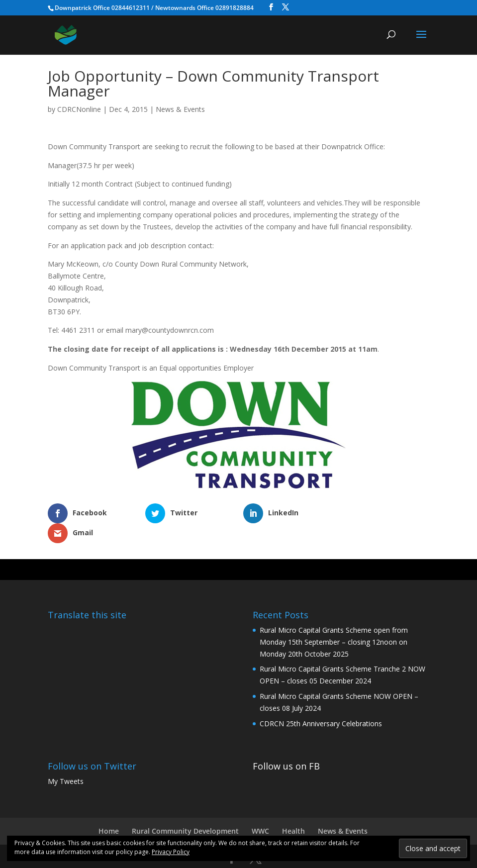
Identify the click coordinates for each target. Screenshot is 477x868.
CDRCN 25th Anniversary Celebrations (321, 704)
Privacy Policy (171, 852)
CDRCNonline (79, 109)
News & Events (180, 109)
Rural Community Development (185, 811)
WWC (260, 811)
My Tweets (66, 761)
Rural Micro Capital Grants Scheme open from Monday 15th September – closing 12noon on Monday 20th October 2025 (334, 622)
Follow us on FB (286, 746)
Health (293, 811)
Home (109, 811)
